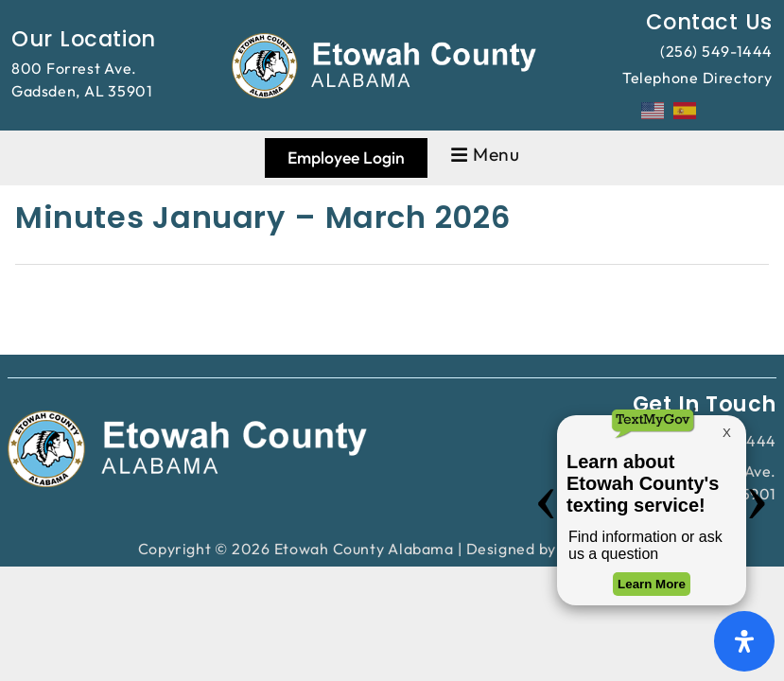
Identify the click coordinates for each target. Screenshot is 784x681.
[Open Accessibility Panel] (744, 641)
